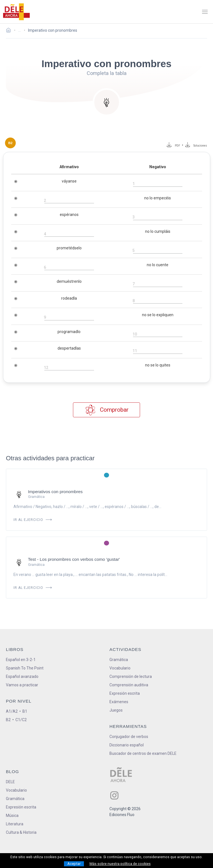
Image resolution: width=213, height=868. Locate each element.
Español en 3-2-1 (21, 660)
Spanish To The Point (25, 668)
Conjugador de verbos (129, 737)
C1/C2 (21, 720)
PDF (177, 146)
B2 (8, 720)
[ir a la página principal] (16, 12)
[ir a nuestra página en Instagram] (114, 795)
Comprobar (106, 410)
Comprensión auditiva (129, 685)
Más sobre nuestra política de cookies (120, 864)
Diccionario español (127, 745)
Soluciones (200, 146)
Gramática (119, 660)
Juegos (116, 710)
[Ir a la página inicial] (10, 31)
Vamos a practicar (22, 685)
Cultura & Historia (21, 832)
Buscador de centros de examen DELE (143, 753)
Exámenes (119, 702)
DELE (10, 782)
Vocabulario (120, 668)
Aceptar (74, 864)
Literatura (15, 824)
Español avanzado (22, 676)
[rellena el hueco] (158, 184)
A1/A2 (12, 711)
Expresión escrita (125, 693)
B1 (25, 711)
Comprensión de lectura (131, 676)
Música (12, 815)
